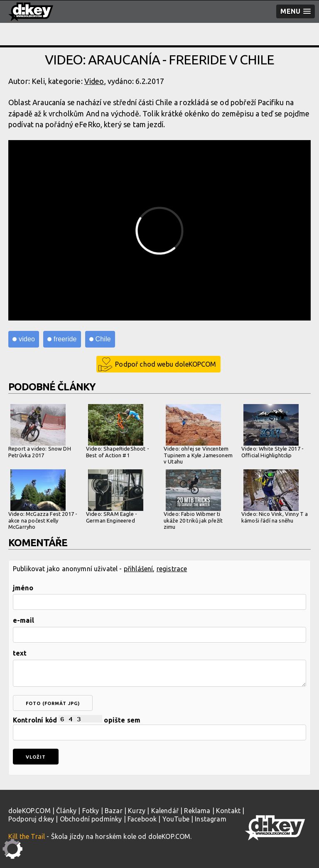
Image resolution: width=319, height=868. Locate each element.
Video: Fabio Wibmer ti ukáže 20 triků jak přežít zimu (193, 499)
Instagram (210, 819)
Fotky (91, 811)
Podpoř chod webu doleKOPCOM (166, 364)
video (27, 339)
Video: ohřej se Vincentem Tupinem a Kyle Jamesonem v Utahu (198, 434)
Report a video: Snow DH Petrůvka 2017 (40, 431)
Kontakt (228, 811)
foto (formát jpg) (53, 703)
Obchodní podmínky (91, 819)
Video (94, 81)
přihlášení (139, 569)
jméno (23, 588)
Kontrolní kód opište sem (159, 728)
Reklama (197, 811)
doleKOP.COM (29, 811)
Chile (103, 339)
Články (66, 811)
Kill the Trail (27, 836)
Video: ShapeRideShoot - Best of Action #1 (118, 431)
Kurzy (137, 811)
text (20, 653)
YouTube (176, 819)
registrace (172, 569)
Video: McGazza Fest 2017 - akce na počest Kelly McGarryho (43, 499)
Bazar (114, 811)
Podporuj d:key (31, 819)
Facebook (142, 819)
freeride (65, 339)
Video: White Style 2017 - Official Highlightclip (272, 431)
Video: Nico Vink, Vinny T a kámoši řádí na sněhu (275, 496)
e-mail (23, 620)
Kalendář (165, 811)
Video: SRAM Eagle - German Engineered (115, 496)
